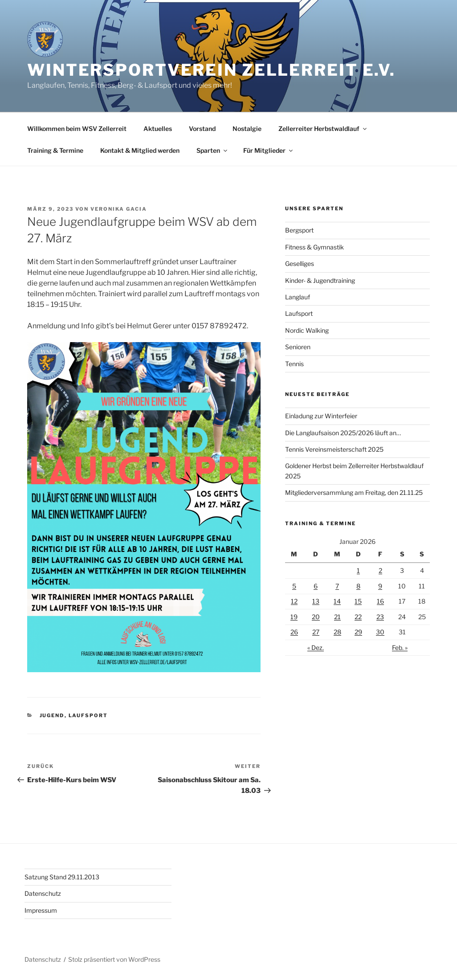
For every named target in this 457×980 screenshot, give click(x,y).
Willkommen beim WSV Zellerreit (77, 129)
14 (337, 601)
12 (294, 601)
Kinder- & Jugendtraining (320, 280)
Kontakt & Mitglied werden (140, 150)
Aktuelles (158, 129)
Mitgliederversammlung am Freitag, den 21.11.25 (354, 492)
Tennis (294, 364)
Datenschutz (43, 893)
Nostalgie (247, 129)
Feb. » (400, 647)
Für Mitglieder (269, 150)
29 (358, 632)
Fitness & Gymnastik (314, 247)
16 (380, 601)
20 (316, 617)
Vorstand (202, 129)
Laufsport (88, 715)
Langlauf (298, 297)
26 (294, 632)
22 (358, 617)
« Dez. (316, 647)
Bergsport (299, 230)
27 (316, 632)
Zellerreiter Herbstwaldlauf (323, 129)
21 (337, 617)
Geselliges (300, 263)
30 (380, 632)
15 (358, 601)
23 (380, 617)
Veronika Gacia (119, 209)
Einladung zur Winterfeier (321, 416)
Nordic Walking (307, 330)
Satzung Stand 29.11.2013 (62, 877)
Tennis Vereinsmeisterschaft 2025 (334, 449)
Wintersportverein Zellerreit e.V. (211, 70)
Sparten (212, 150)
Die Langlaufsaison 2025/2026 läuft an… (343, 433)
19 (294, 617)
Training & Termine (55, 150)
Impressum (41, 910)
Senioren (298, 347)
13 (316, 601)
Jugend (52, 715)
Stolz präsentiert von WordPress (114, 959)
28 (337, 632)
